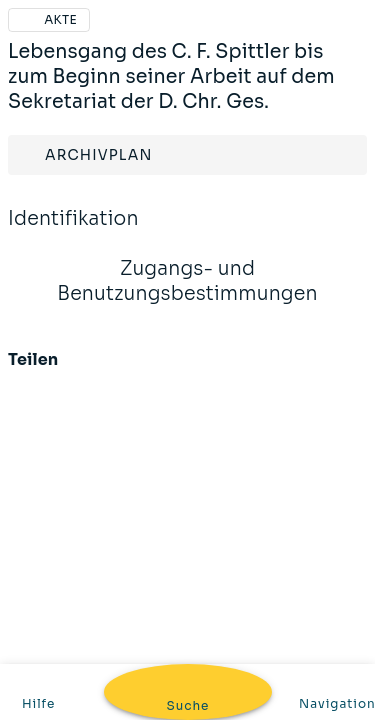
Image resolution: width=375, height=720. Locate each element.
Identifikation (73, 232)
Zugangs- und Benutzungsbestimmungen (187, 294)
